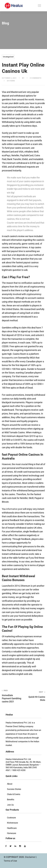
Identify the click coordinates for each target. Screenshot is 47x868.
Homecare (12, 833)
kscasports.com (10, 358)
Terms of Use (10, 861)
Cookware (11, 818)
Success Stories (14, 789)
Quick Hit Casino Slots (35, 696)
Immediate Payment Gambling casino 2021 (12, 696)
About (10, 784)
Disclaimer (30, 857)
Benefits (11, 800)
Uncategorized (8, 57)
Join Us (10, 805)
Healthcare (12, 828)
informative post (14, 509)
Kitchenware (12, 823)
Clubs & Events (14, 794)
